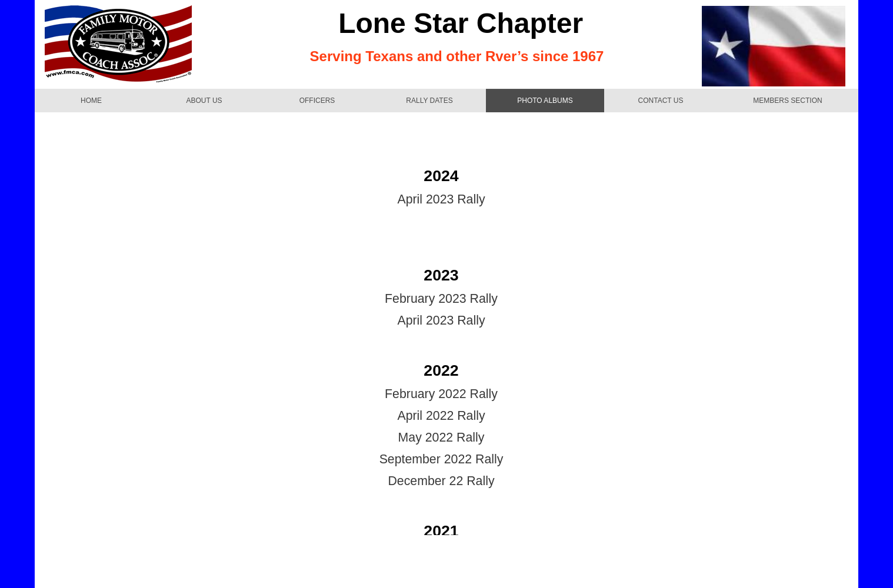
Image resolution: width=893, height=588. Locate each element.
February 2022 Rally (441, 394)
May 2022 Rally (441, 437)
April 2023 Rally (441, 199)
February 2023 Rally (441, 299)
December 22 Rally (441, 481)
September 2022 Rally (441, 459)
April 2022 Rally (441, 416)
